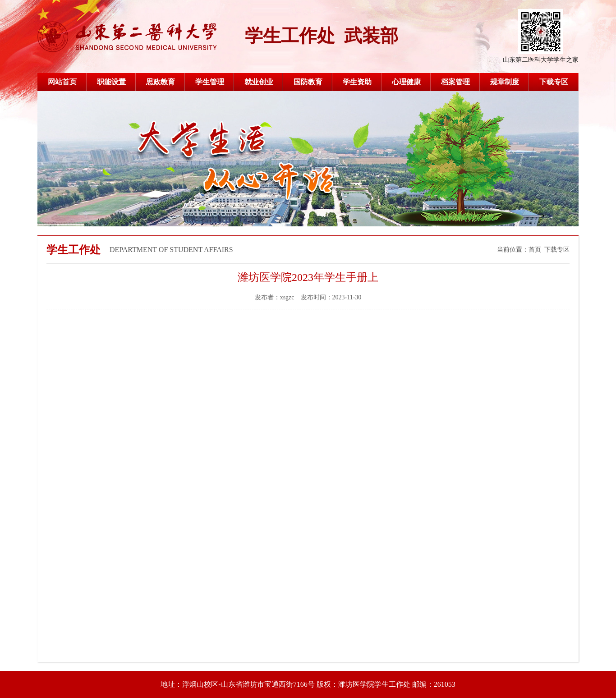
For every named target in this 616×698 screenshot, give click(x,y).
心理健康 (406, 82)
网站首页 (62, 82)
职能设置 (111, 82)
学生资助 (357, 82)
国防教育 (308, 82)
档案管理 (455, 82)
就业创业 (259, 82)
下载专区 (554, 82)
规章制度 (505, 82)
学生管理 (210, 82)
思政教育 (161, 82)
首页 (535, 250)
